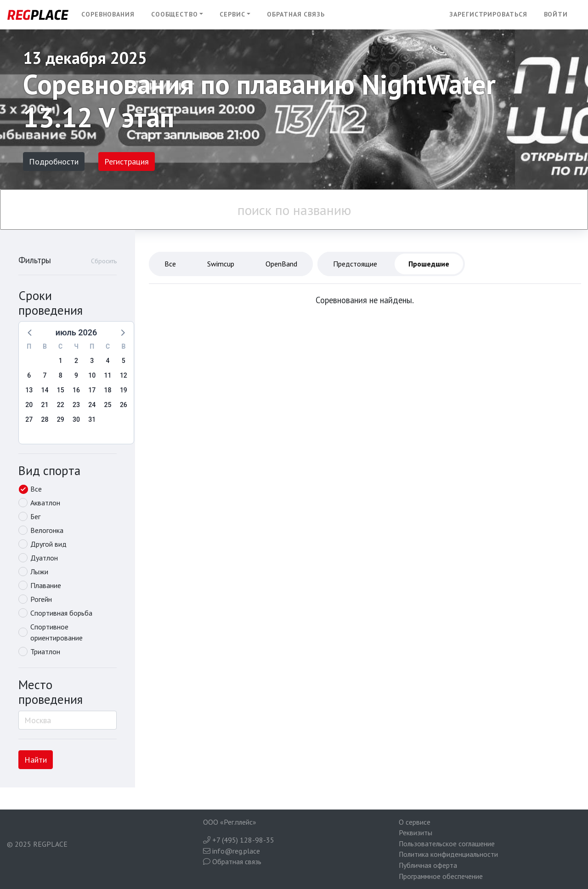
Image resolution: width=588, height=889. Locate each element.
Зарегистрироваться (488, 14)
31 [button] (92, 419)
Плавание (46, 585)
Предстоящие (355, 264)
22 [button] (61, 405)
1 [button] (61, 361)
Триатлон (45, 651)
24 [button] (92, 405)
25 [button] (108, 405)
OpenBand (281, 264)
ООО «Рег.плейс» (230, 822)
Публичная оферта (428, 865)
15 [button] (61, 390)
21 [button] (45, 405)
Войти (556, 14)
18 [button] (108, 390)
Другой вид (48, 544)
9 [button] (76, 375)
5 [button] (124, 361)
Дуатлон (44, 558)
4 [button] (108, 361)
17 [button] (92, 390)
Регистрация (127, 161)
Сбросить (104, 261)
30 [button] (76, 419)
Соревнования (108, 14)
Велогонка (47, 530)
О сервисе (415, 822)
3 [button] (92, 361)
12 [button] (124, 375)
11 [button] (108, 375)
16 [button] (76, 390)
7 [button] (45, 375)
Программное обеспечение (441, 876)
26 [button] (124, 405)
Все (36, 489)
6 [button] (29, 375)
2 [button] (76, 361)
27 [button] (29, 419)
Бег (35, 516)
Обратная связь (296, 14)
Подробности (54, 161)
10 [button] (92, 375)
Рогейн (41, 599)
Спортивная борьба (61, 613)
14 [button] (45, 390)
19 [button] (124, 390)
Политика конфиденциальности (448, 854)
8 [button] (61, 375)
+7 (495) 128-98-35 (239, 840)
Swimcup (221, 264)
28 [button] (45, 419)
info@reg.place (232, 851)
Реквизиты (416, 832)
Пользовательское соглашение (447, 844)
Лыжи (39, 572)
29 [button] (61, 419)
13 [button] (29, 390)
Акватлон (45, 503)
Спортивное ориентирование (57, 632)
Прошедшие (429, 264)
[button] (177, 15)
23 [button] (76, 405)
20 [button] (29, 405)
